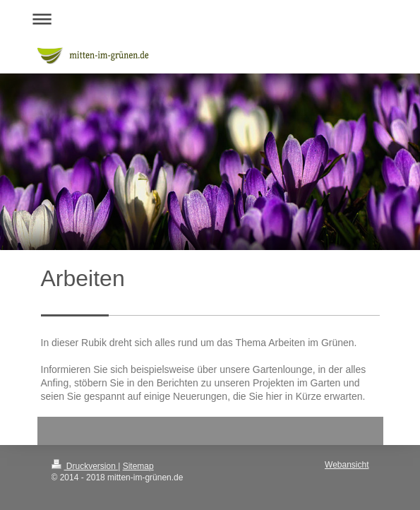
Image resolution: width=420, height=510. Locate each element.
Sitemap (138, 466)
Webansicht (347, 465)
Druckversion (85, 466)
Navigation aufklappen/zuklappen (210, 19)
